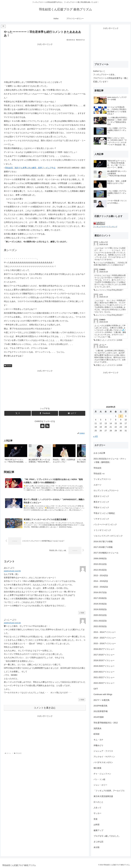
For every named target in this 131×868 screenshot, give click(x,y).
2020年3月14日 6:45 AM (12, 623)
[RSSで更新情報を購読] (47, 426)
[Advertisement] (45, 61)
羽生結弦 (8, 366)
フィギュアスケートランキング (105, 227)
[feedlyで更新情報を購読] (42, 426)
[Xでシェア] (18, 413)
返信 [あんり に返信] (82, 613)
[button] (82, 454)
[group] (16, 454)
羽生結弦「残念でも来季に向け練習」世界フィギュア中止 (30, 168)
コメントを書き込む (45, 708)
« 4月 (95, 436)
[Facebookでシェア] (45, 413)
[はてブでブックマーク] (72, 413)
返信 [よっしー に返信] (82, 700)
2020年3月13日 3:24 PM (12, 571)
